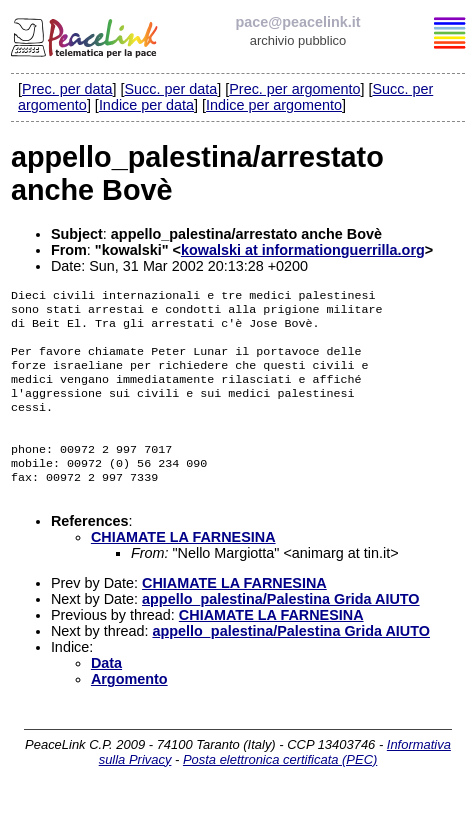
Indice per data (146, 105)
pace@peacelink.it (297, 22)
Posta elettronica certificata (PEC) (280, 789)
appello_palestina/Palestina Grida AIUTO (281, 629)
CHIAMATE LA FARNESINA (183, 567)
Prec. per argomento (294, 89)
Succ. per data (170, 89)
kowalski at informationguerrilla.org (303, 250)
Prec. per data (67, 89)
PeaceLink (86, 35)
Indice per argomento (274, 105)
